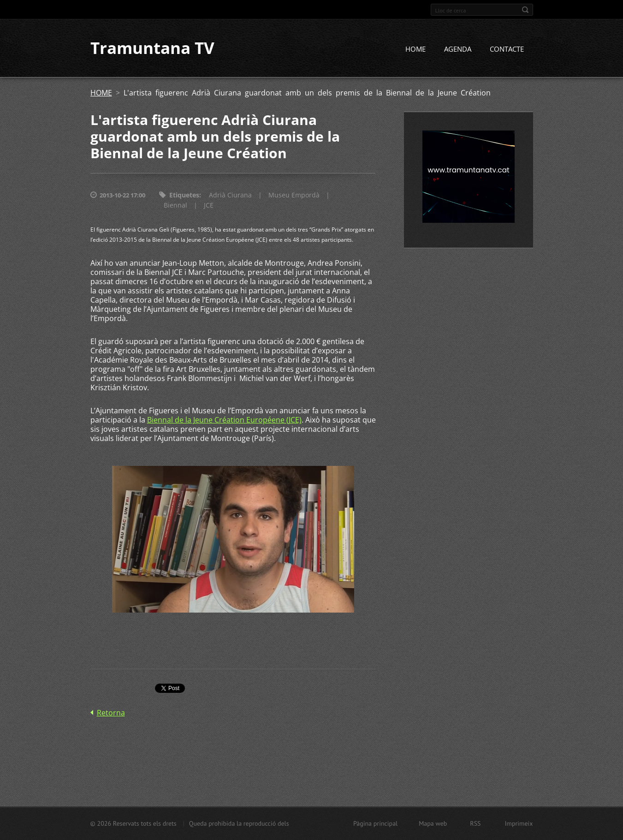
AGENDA (458, 49)
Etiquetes (184, 195)
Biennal (175, 206)
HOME (415, 49)
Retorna (111, 713)
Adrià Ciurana (230, 195)
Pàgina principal (375, 823)
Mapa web (433, 823)
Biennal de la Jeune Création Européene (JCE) (224, 420)
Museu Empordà (294, 195)
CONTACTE (507, 49)
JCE (209, 206)
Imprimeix (519, 823)
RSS (475, 823)
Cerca (525, 10)
